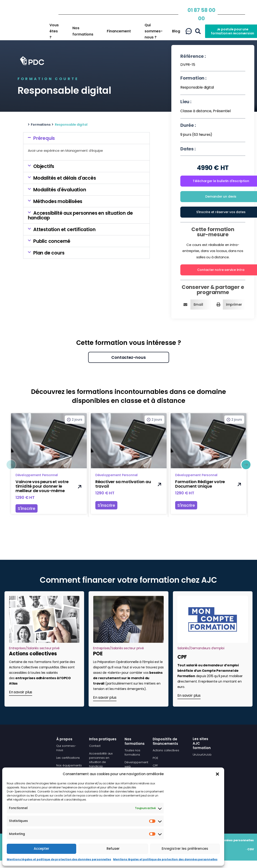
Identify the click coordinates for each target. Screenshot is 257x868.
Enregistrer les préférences (185, 849)
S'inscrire (27, 508)
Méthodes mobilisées (58, 201)
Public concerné (52, 241)
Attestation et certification (64, 229)
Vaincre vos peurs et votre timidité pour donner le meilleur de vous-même (42, 486)
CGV (251, 849)
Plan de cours (49, 253)
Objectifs (44, 166)
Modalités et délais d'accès (65, 178)
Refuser (113, 849)
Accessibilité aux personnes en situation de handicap (80, 215)
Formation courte (48, 79)
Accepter (41, 849)
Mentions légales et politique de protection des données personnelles (59, 859)
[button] (217, 772)
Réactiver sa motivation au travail (123, 484)
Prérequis (44, 138)
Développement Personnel (37, 475)
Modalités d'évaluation (60, 190)
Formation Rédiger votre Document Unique (200, 484)
